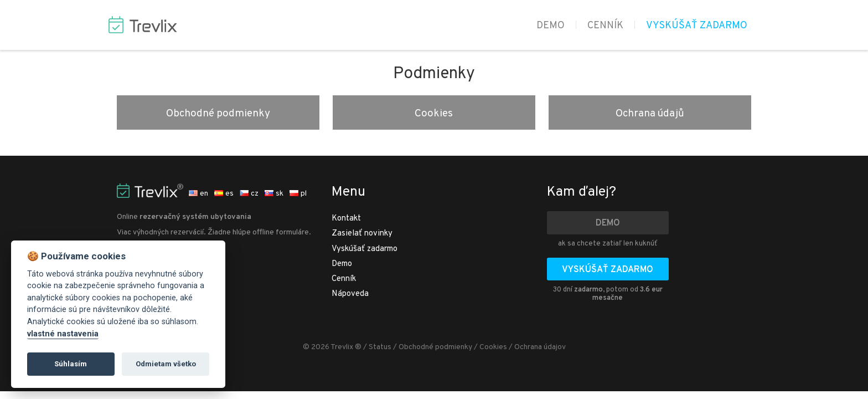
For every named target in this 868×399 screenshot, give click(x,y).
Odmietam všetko (166, 364)
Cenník (605, 26)
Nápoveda (350, 294)
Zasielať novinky (362, 234)
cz (249, 194)
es (224, 194)
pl (298, 194)
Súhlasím (71, 364)
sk (274, 194)
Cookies (434, 114)
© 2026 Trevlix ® (332, 347)
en (198, 194)
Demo (551, 26)
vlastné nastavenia (63, 334)
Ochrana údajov (540, 347)
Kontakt (346, 219)
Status (380, 347)
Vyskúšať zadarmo (697, 26)
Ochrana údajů (650, 114)
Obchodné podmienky (218, 114)
